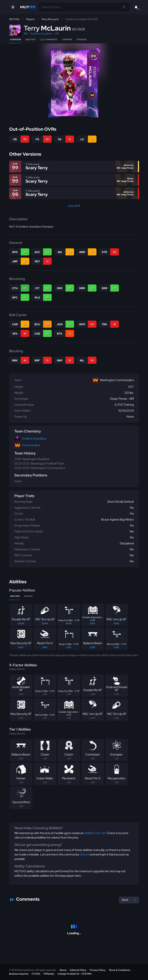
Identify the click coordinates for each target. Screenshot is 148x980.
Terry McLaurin (50, 19)
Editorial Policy (78, 970)
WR (26, 34)
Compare (67, 39)
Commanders (31, 445)
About (63, 970)
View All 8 (74, 206)
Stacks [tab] (28, 596)
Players (30, 19)
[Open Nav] (13, 7)
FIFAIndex (49, 974)
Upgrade (82, 39)
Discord (85, 854)
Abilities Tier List (95, 833)
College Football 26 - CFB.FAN (75, 974)
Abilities (30, 39)
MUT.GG (14, 19)
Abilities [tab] (15, 596)
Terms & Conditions (119, 970)
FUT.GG (36, 974)
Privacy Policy (98, 970)
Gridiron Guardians (41, 34)
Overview (15, 39)
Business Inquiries (19, 974)
